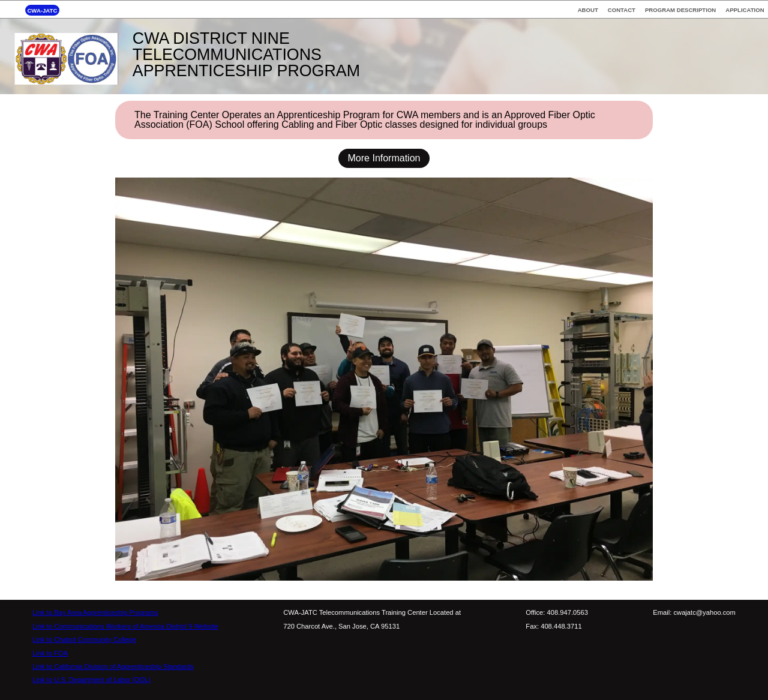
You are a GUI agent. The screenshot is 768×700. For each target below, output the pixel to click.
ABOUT (588, 10)
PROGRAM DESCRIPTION (680, 10)
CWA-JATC (42, 10)
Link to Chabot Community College (84, 639)
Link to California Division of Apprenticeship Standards (113, 666)
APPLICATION (745, 10)
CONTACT (622, 10)
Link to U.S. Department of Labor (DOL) (91, 680)
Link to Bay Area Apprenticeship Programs (95, 612)
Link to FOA (50, 653)
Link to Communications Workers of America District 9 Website (125, 626)
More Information (384, 158)
